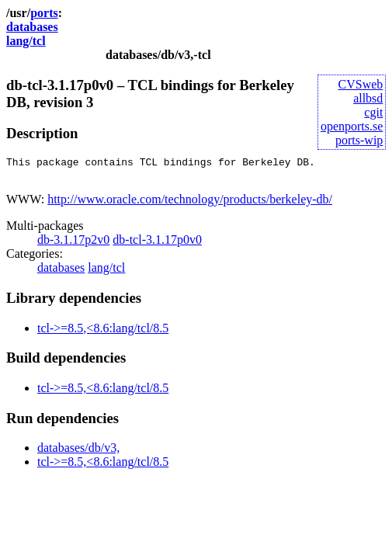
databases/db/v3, (78, 452)
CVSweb (361, 84)
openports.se (352, 126)
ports (44, 13)
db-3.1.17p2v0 (73, 244)
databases (32, 27)
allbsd (368, 98)
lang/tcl (26, 41)
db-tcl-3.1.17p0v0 (157, 244)
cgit (373, 112)
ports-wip (359, 140)
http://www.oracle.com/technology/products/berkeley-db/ (190, 204)
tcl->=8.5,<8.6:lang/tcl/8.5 (103, 333)
